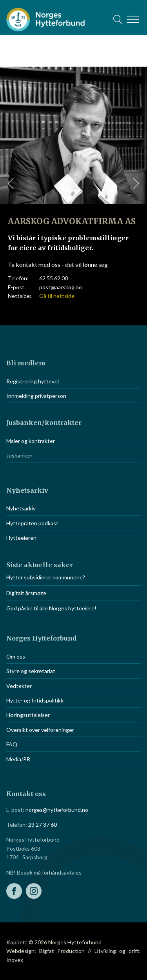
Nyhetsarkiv (21, 508)
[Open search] (118, 20)
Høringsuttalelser (28, 715)
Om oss (16, 656)
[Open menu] (133, 20)
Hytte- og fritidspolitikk (35, 700)
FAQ (12, 744)
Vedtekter (19, 686)
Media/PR (18, 759)
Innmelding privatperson (36, 396)
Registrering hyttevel (33, 381)
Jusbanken (19, 455)
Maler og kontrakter (31, 441)
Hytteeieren (21, 538)
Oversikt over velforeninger (40, 730)
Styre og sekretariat (31, 671)
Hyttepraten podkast (32, 523)
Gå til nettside (57, 296)
